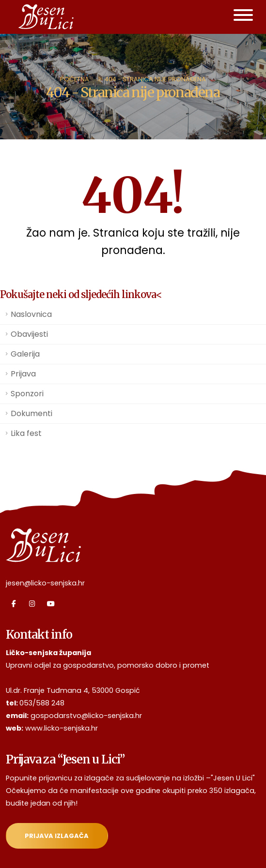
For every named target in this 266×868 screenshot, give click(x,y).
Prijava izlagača (57, 836)
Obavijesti (29, 334)
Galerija (25, 354)
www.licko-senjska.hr (62, 728)
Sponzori (27, 394)
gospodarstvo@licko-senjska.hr (86, 716)
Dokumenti (31, 413)
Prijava (23, 374)
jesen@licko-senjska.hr (45, 583)
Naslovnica (31, 314)
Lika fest (26, 433)
